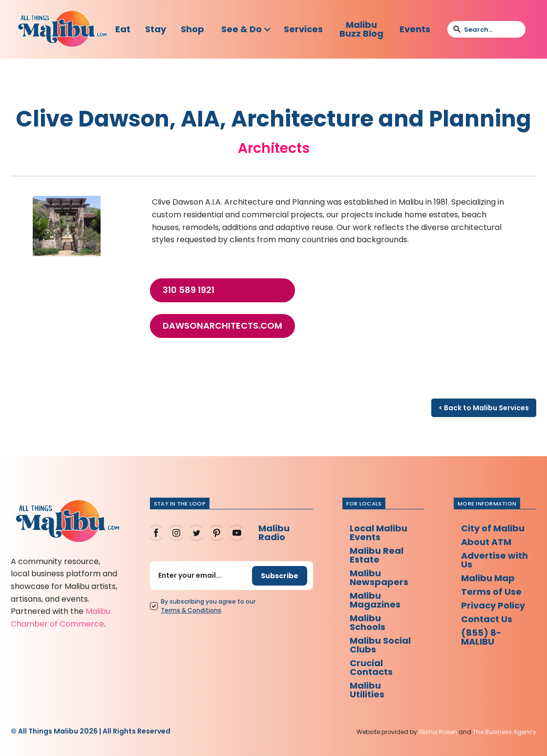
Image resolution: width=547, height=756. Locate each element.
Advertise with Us (494, 560)
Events (415, 29)
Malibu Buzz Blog (361, 29)
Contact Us (487, 619)
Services (303, 29)
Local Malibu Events (379, 533)
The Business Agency (505, 732)
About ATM (486, 542)
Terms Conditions (191, 610)
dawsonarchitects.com (222, 326)
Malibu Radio (274, 533)
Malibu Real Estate (377, 555)
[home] (62, 29)
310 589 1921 (189, 290)
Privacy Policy (493, 605)
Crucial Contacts (371, 667)
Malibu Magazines (375, 600)
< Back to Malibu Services (484, 408)
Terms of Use (491, 592)
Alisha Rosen (438, 732)
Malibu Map (488, 578)
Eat (123, 29)
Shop (192, 29)
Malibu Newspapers (379, 577)
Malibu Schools (368, 622)
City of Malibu (493, 528)
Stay (156, 29)
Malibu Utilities (367, 690)
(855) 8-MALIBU (481, 637)
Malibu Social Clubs (380, 645)
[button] (246, 29)
